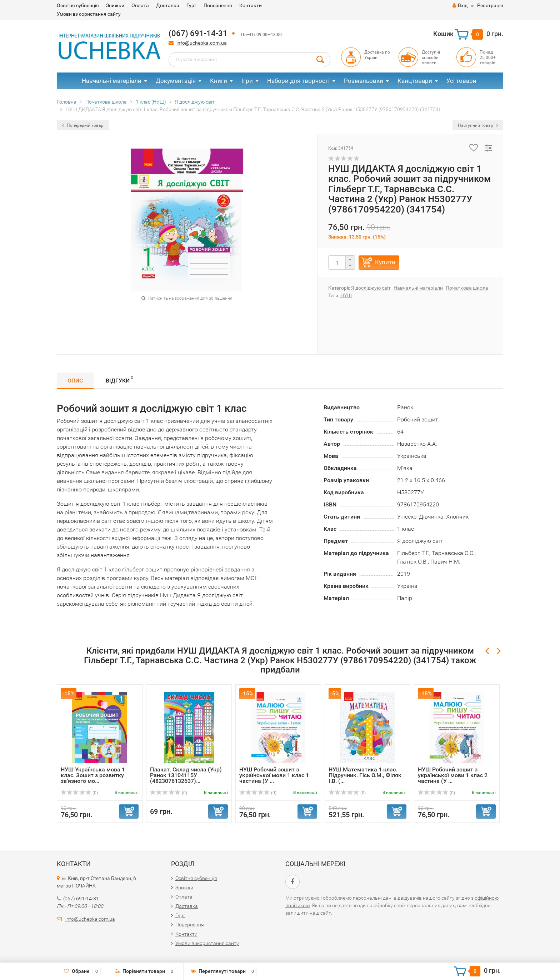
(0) (79, 793)
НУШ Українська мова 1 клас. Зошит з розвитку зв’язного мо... (93, 775)
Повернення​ (218, 5)
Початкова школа (467, 288)
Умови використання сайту (89, 14)
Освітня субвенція (78, 5)
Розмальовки (364, 81)
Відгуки (119, 379)
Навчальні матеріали (112, 81)
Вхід (460, 5)
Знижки (115, 5)
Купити (385, 262)
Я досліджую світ (371, 288)
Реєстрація (490, 5)
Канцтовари (415, 81)
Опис (75, 381)
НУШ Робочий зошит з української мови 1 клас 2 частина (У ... (453, 775)
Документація (176, 81)
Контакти (251, 5)
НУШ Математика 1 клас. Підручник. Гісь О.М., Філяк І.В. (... (365, 775)
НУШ (346, 295)
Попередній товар (83, 125)
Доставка (168, 5)
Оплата (140, 5)
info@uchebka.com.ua (202, 43)
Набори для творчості (298, 81)
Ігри (247, 81)
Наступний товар (478, 125)
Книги (219, 81)
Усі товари (461, 81)
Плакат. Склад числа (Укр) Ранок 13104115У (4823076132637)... (186, 775)
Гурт (191, 5)
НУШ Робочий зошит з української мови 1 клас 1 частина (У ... (274, 775)
